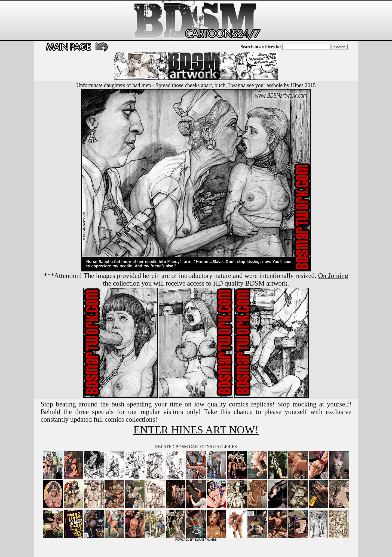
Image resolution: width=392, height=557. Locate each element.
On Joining (333, 276)
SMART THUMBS (206, 540)
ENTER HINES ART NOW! (196, 430)
